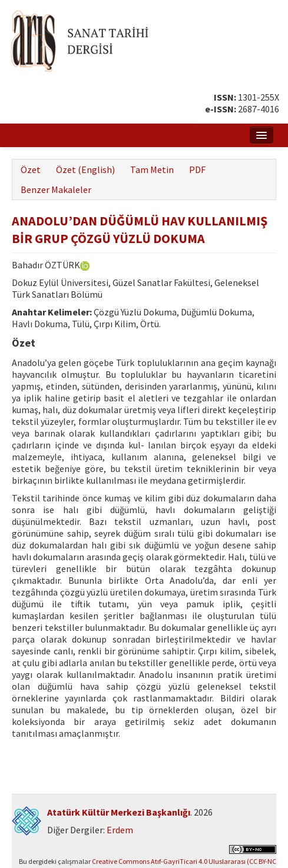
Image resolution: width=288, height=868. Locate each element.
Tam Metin (152, 169)
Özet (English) (85, 169)
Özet (31, 169)
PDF (197, 169)
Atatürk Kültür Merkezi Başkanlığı (119, 812)
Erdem (120, 830)
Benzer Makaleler (56, 189)
